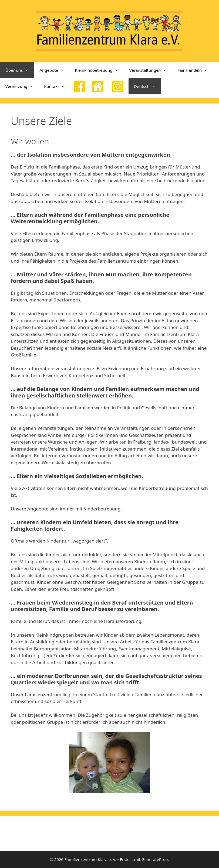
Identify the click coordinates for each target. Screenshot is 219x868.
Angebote (54, 70)
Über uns (20, 70)
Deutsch (147, 86)
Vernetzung (22, 86)
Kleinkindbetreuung (99, 70)
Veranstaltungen (151, 70)
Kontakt (57, 86)
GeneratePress (155, 859)
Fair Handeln (195, 70)
